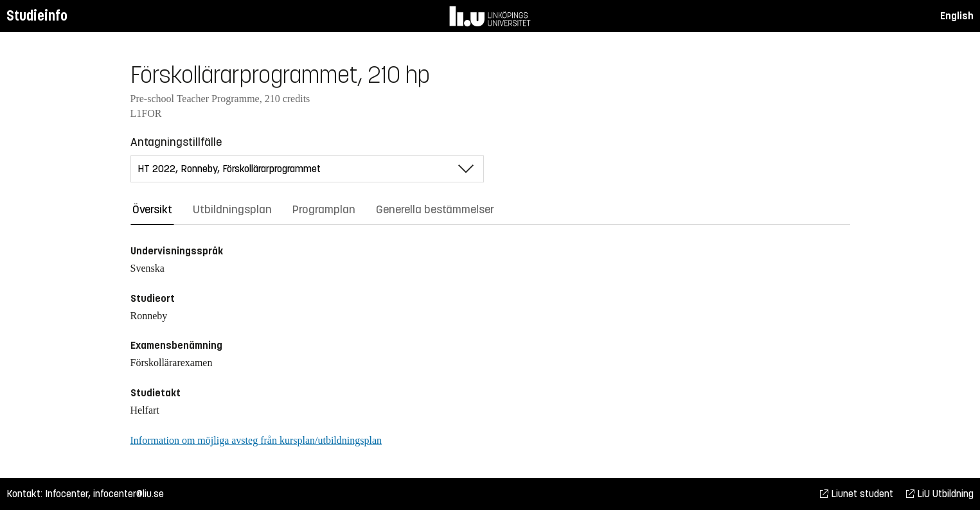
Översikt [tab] (152, 209)
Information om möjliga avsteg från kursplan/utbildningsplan (256, 440)
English (957, 16)
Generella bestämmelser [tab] (435, 209)
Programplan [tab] (324, 209)
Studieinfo (37, 16)
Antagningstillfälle (176, 142)
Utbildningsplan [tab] (232, 209)
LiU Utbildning (940, 494)
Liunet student (857, 494)
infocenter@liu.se (129, 494)
